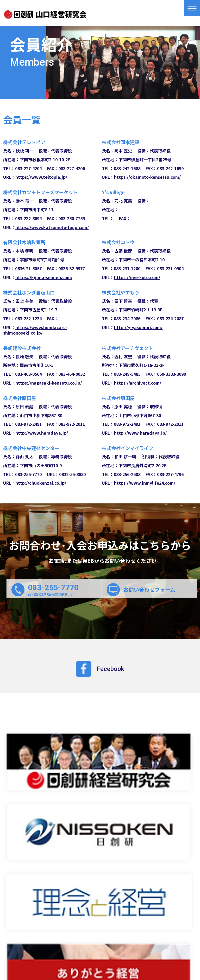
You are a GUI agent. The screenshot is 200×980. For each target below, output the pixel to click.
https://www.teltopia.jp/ (41, 177)
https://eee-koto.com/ (137, 277)
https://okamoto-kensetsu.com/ (147, 177)
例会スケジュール (106, 926)
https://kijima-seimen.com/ (44, 277)
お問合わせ (100, 935)
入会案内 (45, 935)
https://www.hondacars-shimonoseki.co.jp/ (35, 330)
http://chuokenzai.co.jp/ (41, 483)
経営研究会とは (52, 926)
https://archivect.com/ (138, 383)
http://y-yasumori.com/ (138, 327)
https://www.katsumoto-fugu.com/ (52, 227)
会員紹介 (151, 926)
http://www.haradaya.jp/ (42, 433)
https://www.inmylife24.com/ (145, 483)
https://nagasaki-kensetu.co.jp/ (49, 383)
